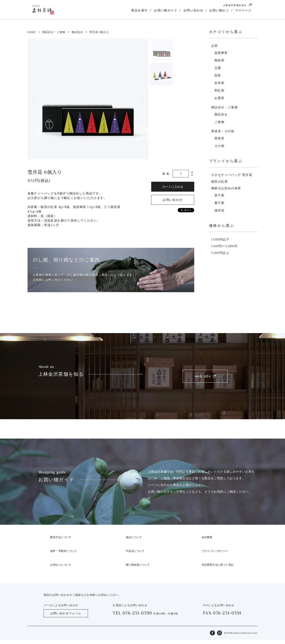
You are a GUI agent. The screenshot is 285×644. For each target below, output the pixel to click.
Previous (34, 99)
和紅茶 (219, 90)
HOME (32, 32)
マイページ (243, 10)
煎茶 (218, 75)
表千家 (219, 195)
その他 (219, 146)
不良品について (135, 551)
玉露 (218, 68)
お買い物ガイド (166, 10)
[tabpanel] (88, 99)
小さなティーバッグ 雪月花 (232, 175)
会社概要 (207, 537)
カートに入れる (173, 187)
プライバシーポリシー (215, 551)
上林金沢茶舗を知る (237, 5)
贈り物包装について (138, 565)
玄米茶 (219, 83)
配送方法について (61, 537)
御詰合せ (77, 32)
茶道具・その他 (223, 131)
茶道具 (219, 138)
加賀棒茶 (221, 53)
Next (142, 99)
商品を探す (139, 10)
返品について (134, 537)
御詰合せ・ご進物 (54, 32)
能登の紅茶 (220, 182)
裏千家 (219, 203)
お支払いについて (61, 565)
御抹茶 (219, 60)
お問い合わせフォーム (66, 613)
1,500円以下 (220, 239)
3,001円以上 (220, 253)
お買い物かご (219, 10)
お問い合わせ (193, 10)
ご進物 (219, 122)
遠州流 (219, 210)
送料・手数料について (63, 551)
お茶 (215, 46)
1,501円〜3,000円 (224, 246)
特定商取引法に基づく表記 (218, 565)
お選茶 (219, 98)
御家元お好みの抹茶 (226, 188)
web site (205, 376)
